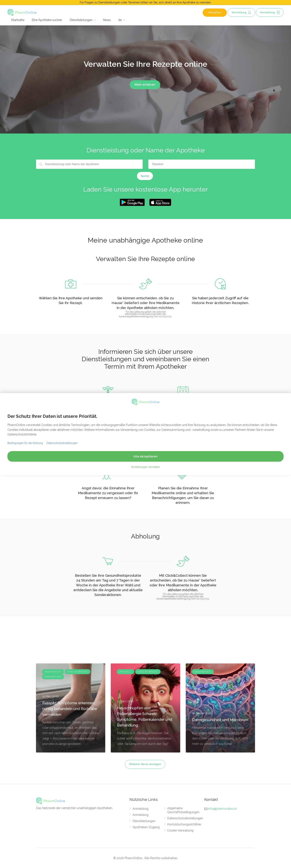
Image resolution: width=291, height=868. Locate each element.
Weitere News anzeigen (145, 764)
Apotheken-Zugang (146, 827)
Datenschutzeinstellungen (185, 818)
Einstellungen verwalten (146, 467)
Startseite (18, 20)
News (107, 20)
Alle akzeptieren (145, 456)
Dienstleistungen (81, 20)
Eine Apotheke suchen (47, 20)
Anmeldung (241, 12)
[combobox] (89, 164)
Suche (145, 176)
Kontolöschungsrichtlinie (184, 824)
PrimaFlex (215, 13)
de (120, 20)
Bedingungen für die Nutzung (25, 443)
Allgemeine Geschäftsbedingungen (183, 810)
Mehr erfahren (145, 85)
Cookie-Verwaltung (180, 830)
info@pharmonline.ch (222, 809)
